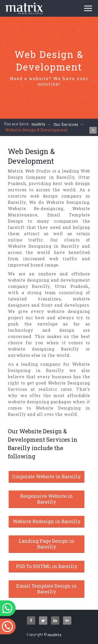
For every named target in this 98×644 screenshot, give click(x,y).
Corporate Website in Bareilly (47, 476)
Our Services (66, 124)
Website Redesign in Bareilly (47, 521)
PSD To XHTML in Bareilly (47, 566)
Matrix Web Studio (29, 171)
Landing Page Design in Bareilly (47, 544)
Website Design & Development (36, 130)
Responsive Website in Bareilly (47, 499)
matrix (39, 124)
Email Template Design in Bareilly (47, 589)
